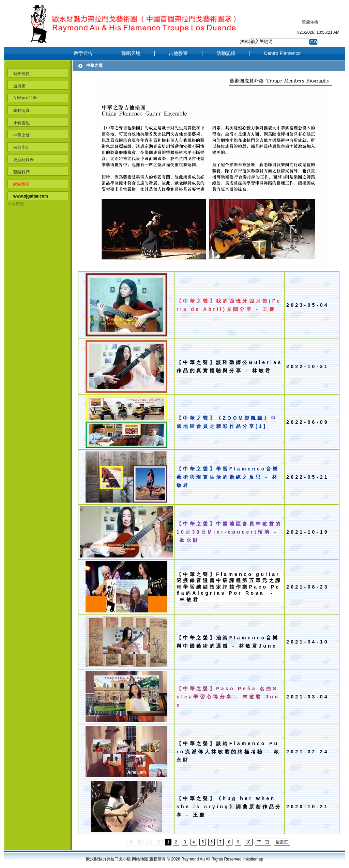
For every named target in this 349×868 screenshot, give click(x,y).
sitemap (256, 859)
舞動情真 (21, 111)
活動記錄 (226, 53)
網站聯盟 (21, 184)
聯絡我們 (21, 172)
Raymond (190, 859)
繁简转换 (310, 22)
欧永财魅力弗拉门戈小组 (108, 859)
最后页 (282, 842)
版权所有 (157, 859)
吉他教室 (178, 53)
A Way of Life (25, 98)
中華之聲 (21, 135)
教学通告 (83, 53)
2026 (176, 859)
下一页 (263, 842)
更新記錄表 (24, 160)
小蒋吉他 (21, 123)
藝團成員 (21, 74)
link (246, 859)
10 (248, 842)
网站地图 (140, 859)
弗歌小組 (21, 147)
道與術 (19, 86)
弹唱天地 (131, 53)
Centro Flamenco (282, 53)
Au (202, 859)
